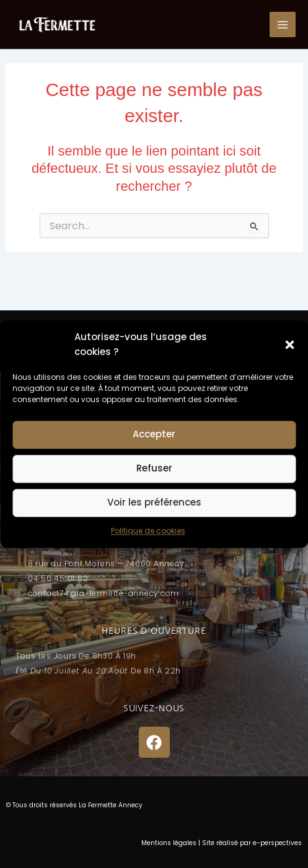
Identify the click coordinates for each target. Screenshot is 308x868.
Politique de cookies (148, 531)
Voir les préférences (154, 503)
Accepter (154, 435)
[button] (289, 344)
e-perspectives (277, 843)
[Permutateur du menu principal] (283, 25)
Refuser (154, 469)
